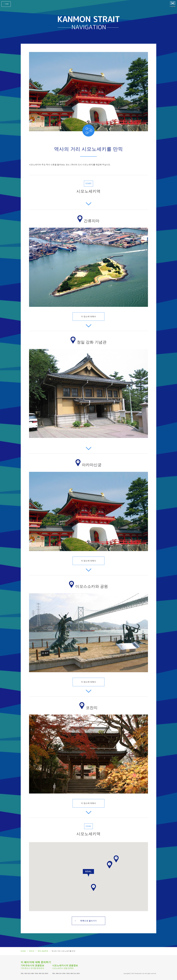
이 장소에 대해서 (89, 317)
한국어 (32, 951)
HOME (23, 951)
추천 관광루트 (43, 951)
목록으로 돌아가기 (88, 921)
